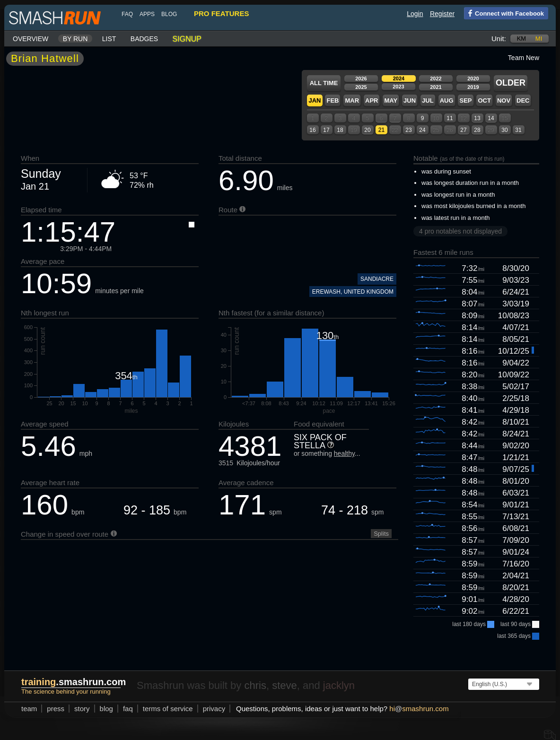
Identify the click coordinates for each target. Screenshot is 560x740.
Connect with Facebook (504, 13)
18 (340, 130)
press (56, 709)
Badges (144, 39)
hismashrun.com (419, 709)
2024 (399, 78)
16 (312, 130)
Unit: (499, 39)
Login (415, 14)
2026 (361, 78)
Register (442, 14)
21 (381, 130)
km (522, 39)
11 (450, 118)
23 (408, 130)
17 (326, 130)
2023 (398, 87)
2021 (436, 87)
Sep (465, 100)
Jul (428, 100)
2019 (473, 87)
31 (518, 130)
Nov (504, 100)
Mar (352, 100)
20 (367, 130)
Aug (447, 100)
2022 (436, 78)
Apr (372, 100)
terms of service (168, 709)
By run (75, 39)
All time (324, 83)
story (82, 709)
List (109, 39)
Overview (31, 39)
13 (477, 118)
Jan (315, 100)
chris (255, 685)
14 (491, 118)
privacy (214, 709)
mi (539, 39)
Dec (523, 100)
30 (504, 130)
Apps (147, 14)
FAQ (127, 14)
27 (463, 130)
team (29, 709)
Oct (484, 100)
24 (422, 130)
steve (284, 685)
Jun (410, 100)
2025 (361, 87)
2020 (473, 78)
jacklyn (339, 685)
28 (477, 130)
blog (169, 14)
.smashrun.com (74, 682)
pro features (221, 13)
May (391, 100)
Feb (332, 100)
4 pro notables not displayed (460, 231)
